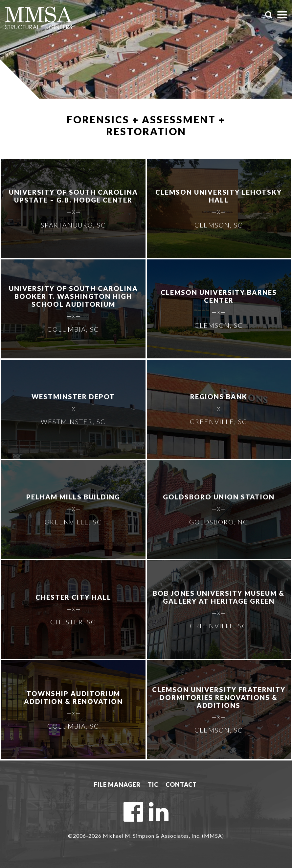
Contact (181, 784)
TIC (153, 784)
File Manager (117, 784)
